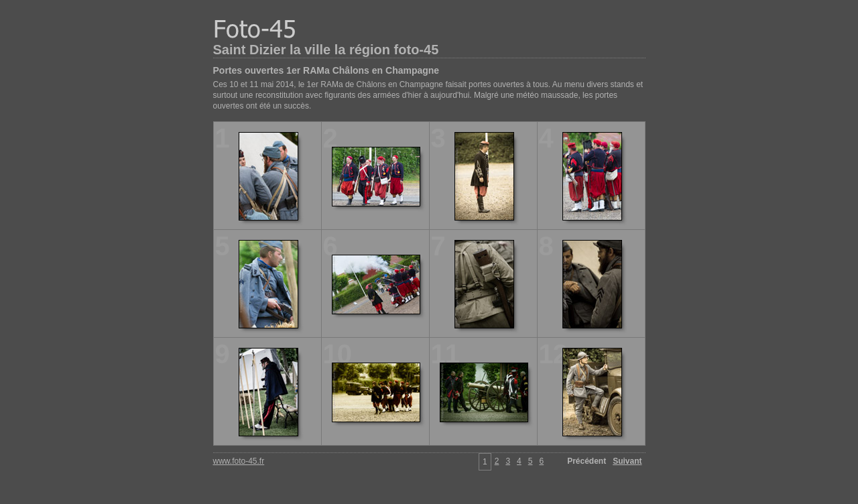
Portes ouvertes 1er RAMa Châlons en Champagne (326, 70)
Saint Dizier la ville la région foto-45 (326, 50)
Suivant (627, 461)
